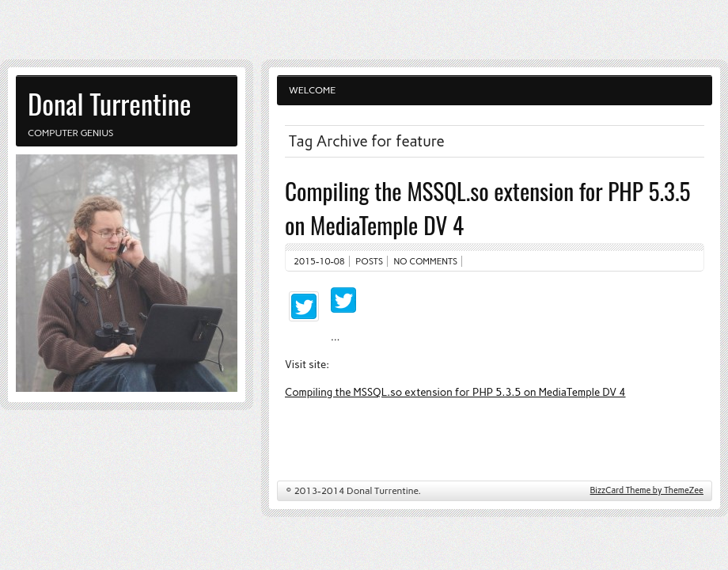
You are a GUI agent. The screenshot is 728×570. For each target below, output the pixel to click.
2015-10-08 (319, 261)
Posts (369, 261)
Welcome (312, 90)
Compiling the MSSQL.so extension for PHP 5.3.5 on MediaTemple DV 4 (455, 392)
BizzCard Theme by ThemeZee (647, 490)
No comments (426, 261)
